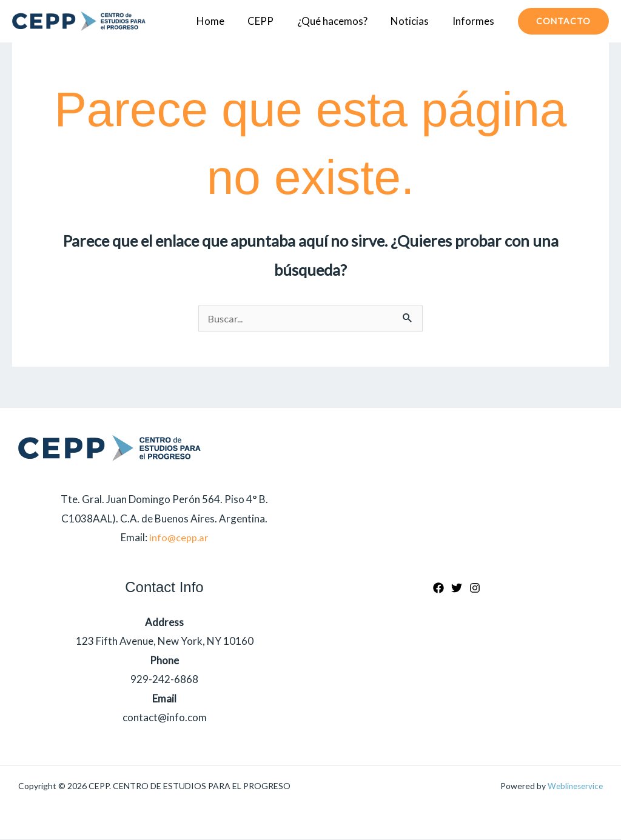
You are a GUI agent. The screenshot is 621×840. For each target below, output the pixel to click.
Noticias (414, 21)
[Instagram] (475, 589)
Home (223, 21)
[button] (563, 21)
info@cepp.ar (179, 538)
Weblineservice (573, 787)
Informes (475, 21)
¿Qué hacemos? (339, 21)
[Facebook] (438, 589)
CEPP (270, 21)
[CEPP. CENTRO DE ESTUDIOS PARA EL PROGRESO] (79, 21)
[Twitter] (457, 589)
